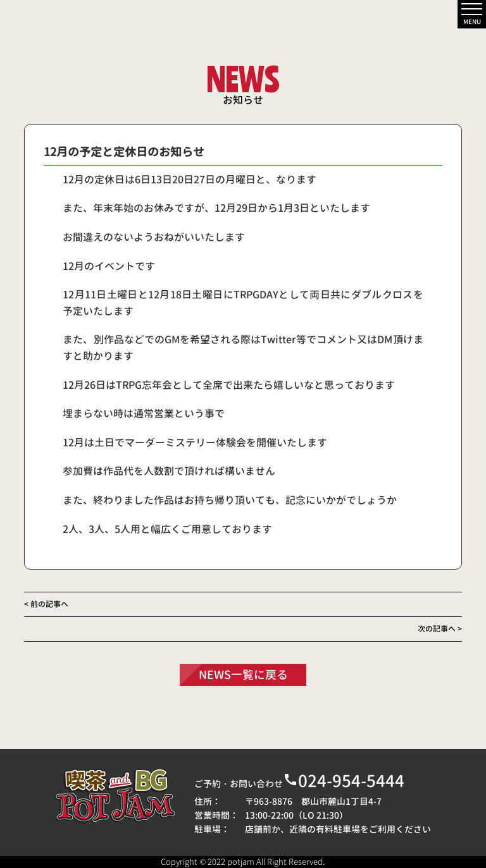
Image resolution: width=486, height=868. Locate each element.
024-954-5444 (344, 781)
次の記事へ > (440, 629)
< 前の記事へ (46, 604)
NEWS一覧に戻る (243, 675)
